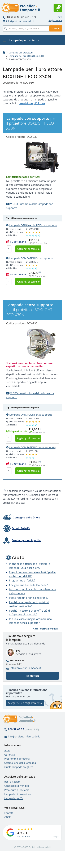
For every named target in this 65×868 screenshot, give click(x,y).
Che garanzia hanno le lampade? (28, 585)
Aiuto (7, 750)
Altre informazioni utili (45, 629)
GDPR (8, 817)
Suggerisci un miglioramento (25, 703)
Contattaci (33, 676)
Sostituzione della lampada (20, 763)
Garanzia (10, 755)
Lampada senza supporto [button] (29, 415)
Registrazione (55, 20)
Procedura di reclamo (17, 790)
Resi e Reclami (13, 782)
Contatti (9, 813)
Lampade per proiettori (21, 53)
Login (60, 17)
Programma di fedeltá (22, 580)
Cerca (56, 28)
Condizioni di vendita (17, 786)
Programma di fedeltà (17, 759)
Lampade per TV (14, 798)
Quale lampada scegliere (19, 767)
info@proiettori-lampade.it (18, 21)
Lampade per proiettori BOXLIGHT (26, 56)
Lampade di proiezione (18, 794)
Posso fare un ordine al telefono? (29, 598)
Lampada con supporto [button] (32, 225)
